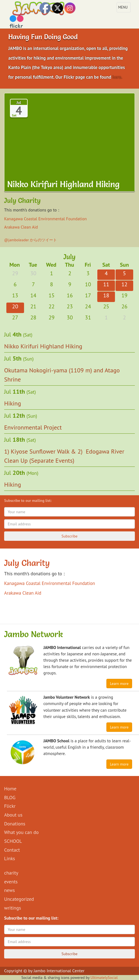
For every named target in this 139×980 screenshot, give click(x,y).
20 (15, 306)
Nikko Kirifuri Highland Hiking (43, 346)
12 (124, 284)
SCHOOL (13, 841)
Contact (12, 850)
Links (10, 858)
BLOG (10, 797)
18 (106, 295)
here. (117, 77)
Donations (15, 824)
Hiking (13, 403)
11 (106, 284)
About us (13, 815)
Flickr (10, 806)
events (11, 882)
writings (13, 908)
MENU (124, 9)
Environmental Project (33, 427)
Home (10, 789)
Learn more (119, 684)
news (10, 890)
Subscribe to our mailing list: (29, 500)
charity (11, 873)
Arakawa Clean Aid (21, 227)
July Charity (27, 563)
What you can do (21, 832)
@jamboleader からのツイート (31, 240)
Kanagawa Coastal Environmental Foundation (45, 219)
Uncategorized (19, 899)
